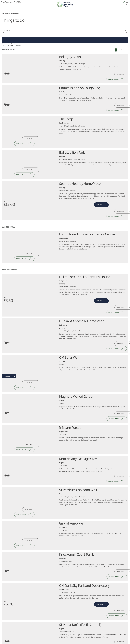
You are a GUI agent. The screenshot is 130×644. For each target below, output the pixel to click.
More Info (115, 74)
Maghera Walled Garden (77, 353)
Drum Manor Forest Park (77, 610)
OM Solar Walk (70, 319)
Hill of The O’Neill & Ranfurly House (85, 248)
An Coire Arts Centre (74, 573)
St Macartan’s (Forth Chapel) (80, 547)
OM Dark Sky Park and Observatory (84, 513)
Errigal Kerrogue (71, 460)
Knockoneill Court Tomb (77, 487)
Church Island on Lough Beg (80, 83)
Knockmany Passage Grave (79, 406)
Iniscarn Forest (70, 379)
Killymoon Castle (71, 636)
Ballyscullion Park (72, 138)
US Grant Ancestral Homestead (82, 287)
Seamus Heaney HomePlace (80, 164)
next (125, 50)
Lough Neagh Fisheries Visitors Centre (87, 210)
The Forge (66, 110)
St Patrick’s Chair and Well (78, 432)
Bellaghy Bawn (70, 57)
